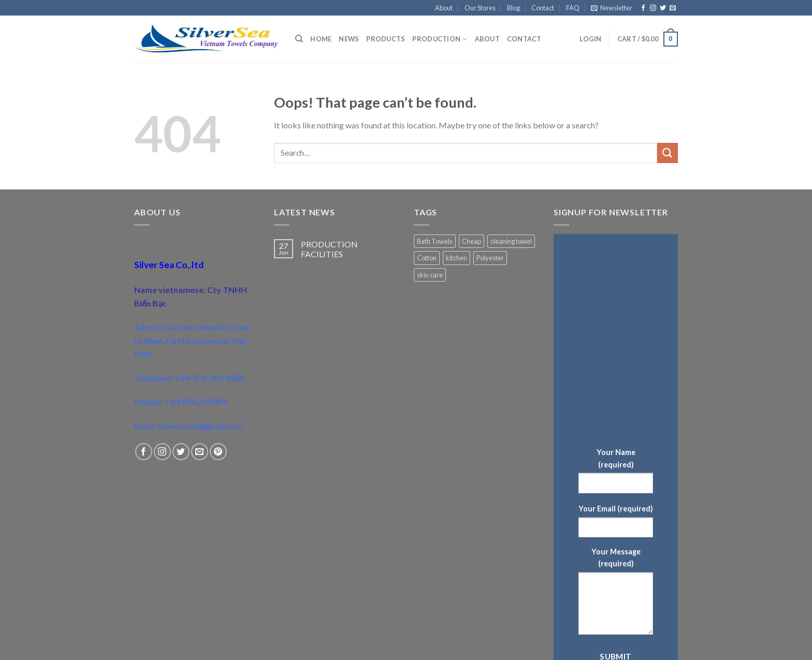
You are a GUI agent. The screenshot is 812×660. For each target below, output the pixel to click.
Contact (543, 8)
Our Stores (480, 8)
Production (440, 39)
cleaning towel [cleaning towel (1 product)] (511, 241)
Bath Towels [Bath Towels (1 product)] (435, 241)
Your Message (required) (616, 558)
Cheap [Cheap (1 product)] (472, 241)
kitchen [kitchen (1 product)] (456, 258)
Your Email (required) (616, 509)
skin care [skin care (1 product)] (430, 275)
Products (386, 39)
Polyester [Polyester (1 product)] (490, 258)
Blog (513, 8)
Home (321, 39)
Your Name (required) (616, 458)
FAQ (573, 8)
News (349, 39)
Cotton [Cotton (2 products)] (427, 258)
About (444, 8)
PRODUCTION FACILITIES (329, 249)
